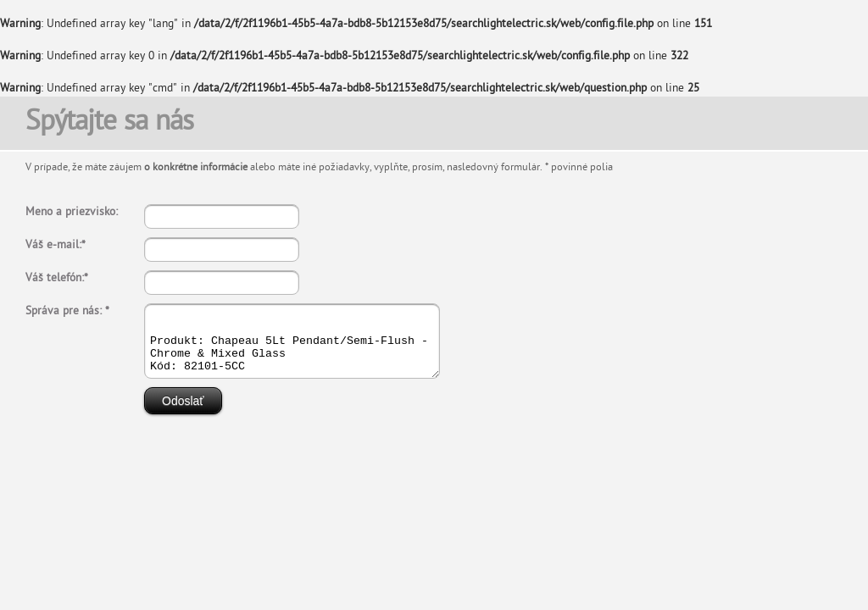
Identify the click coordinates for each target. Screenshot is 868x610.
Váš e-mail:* (56, 245)
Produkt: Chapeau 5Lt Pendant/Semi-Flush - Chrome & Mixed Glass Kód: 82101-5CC (309, 347)
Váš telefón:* (57, 278)
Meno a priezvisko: (72, 212)
